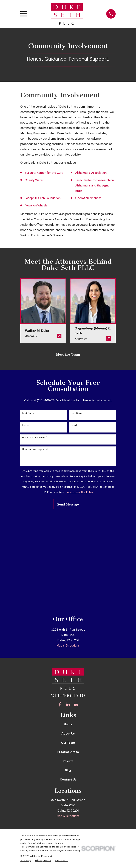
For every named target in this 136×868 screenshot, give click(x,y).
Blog (68, 770)
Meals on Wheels (36, 205)
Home (68, 724)
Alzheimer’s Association (91, 173)
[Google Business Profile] (76, 704)
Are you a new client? (35, 437)
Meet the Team (68, 355)
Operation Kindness (88, 198)
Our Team (68, 743)
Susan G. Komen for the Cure (44, 173)
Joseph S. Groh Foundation (43, 198)
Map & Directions (68, 645)
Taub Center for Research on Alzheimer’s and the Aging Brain (95, 185)
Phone (26, 425)
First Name (28, 413)
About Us (68, 733)
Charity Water (34, 180)
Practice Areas (68, 752)
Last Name (77, 413)
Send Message (68, 504)
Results (68, 761)
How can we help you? (35, 449)
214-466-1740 (68, 695)
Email (74, 425)
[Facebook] (60, 704)
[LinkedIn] (68, 704)
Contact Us (68, 779)
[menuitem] (25, 860)
